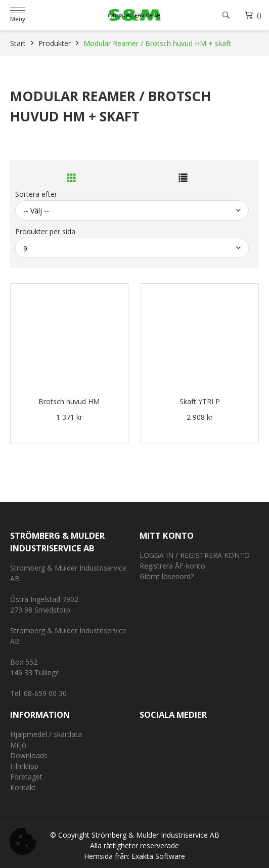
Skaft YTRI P (200, 401)
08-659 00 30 (45, 693)
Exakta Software (158, 856)
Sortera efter (36, 194)
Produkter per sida (45, 231)
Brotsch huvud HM (69, 401)
